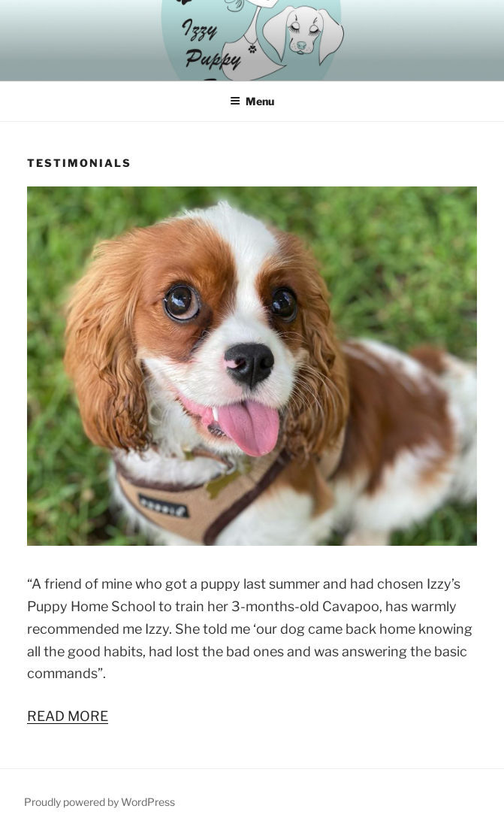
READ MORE (68, 716)
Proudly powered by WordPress (100, 802)
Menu (252, 101)
